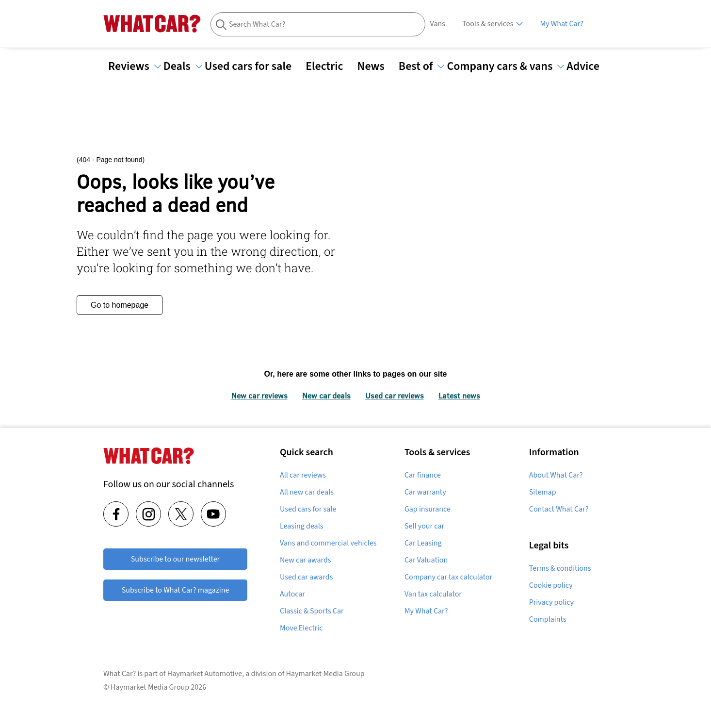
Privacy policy (551, 619)
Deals (183, 66)
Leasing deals (301, 526)
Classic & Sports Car (312, 611)
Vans (438, 24)
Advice (589, 66)
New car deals (326, 395)
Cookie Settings (551, 602)
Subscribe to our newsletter (175, 559)
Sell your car (424, 526)
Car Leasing (423, 543)
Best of (422, 66)
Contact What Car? (559, 509)
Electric (330, 66)
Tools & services (488, 24)
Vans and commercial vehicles (328, 543)
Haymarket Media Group (325, 682)
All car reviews (303, 475)
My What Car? (562, 24)
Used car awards (306, 577)
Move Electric (301, 628)
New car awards (305, 560)
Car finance (423, 475)
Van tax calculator (433, 594)
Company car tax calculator (448, 577)
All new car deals (307, 492)
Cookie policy (551, 585)
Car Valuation (426, 560)
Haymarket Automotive (205, 682)
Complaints (548, 636)
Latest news (459, 395)
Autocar (292, 594)
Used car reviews (395, 395)
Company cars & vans (505, 66)
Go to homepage (120, 305)
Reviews (135, 66)
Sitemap (543, 492)
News (377, 66)
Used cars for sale (254, 66)
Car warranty (425, 492)
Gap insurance (428, 509)
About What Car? (556, 475)
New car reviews (259, 395)
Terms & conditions (560, 568)
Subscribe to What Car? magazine (176, 590)
